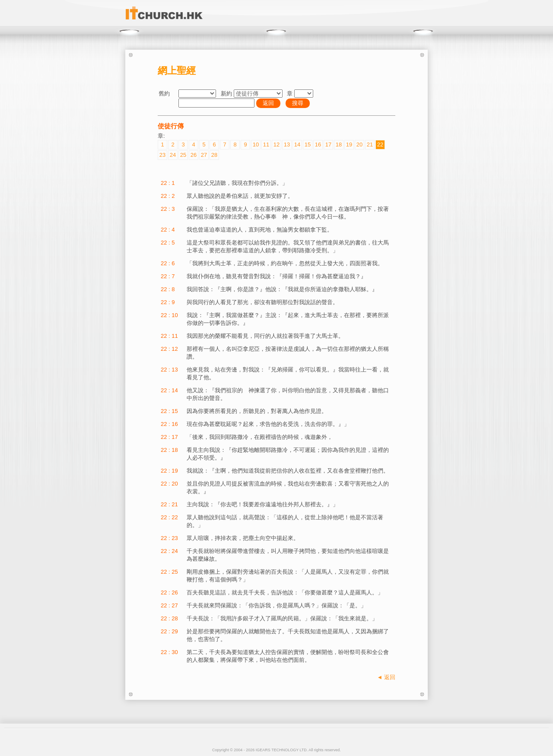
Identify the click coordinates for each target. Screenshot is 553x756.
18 (339, 145)
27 (204, 155)
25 (183, 155)
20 (359, 145)
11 (266, 145)
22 (380, 145)
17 (328, 145)
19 (349, 145)
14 (297, 145)
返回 (268, 103)
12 (276, 145)
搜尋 (298, 103)
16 (318, 145)
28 (214, 155)
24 (173, 155)
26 (194, 155)
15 (308, 145)
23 (162, 155)
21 (370, 145)
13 (287, 145)
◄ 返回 (386, 677)
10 (256, 145)
